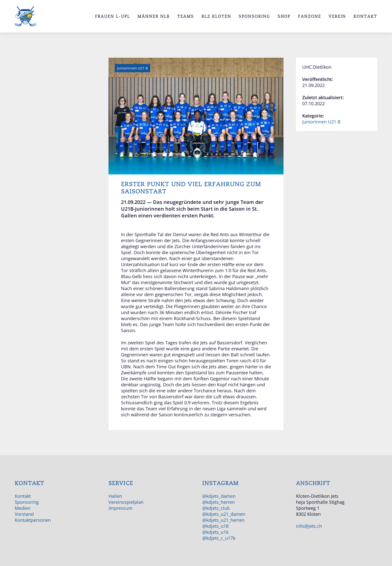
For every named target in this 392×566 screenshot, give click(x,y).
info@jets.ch (309, 526)
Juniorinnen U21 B (321, 122)
